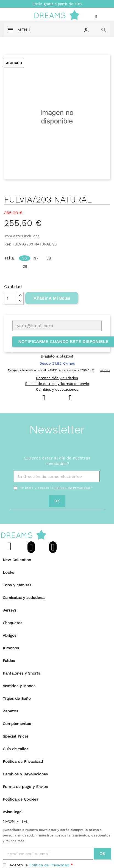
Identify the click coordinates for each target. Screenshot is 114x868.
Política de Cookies (20, 799)
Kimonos (11, 648)
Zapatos (10, 711)
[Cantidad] (11, 298)
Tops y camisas (17, 585)
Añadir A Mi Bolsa (52, 298)
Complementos (17, 724)
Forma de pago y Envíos (25, 787)
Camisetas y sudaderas (24, 598)
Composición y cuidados (57, 378)
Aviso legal (13, 812)
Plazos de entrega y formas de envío (57, 384)
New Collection (17, 560)
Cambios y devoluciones (57, 389)
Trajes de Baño (17, 698)
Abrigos (10, 635)
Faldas (9, 661)
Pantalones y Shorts (21, 673)
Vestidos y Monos (19, 686)
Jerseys (10, 610)
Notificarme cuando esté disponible (63, 342)
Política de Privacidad (72, 488)
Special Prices (16, 736)
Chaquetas (12, 623)
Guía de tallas (16, 749)
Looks (8, 572)
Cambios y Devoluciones (25, 774)
